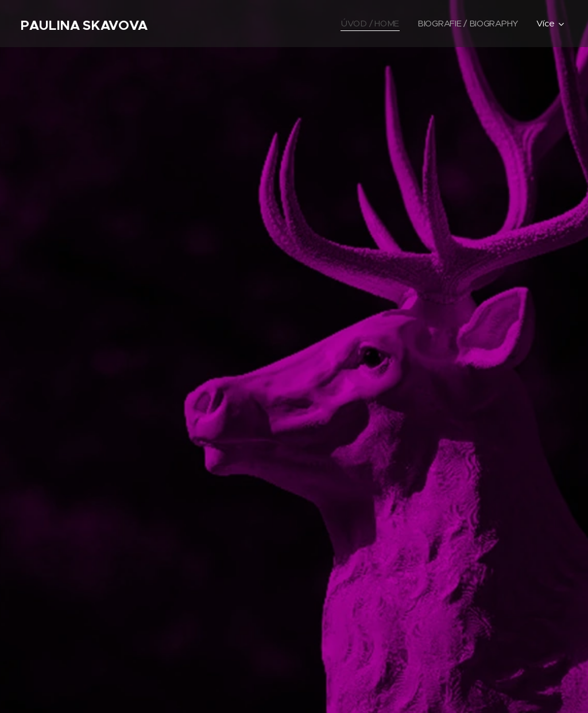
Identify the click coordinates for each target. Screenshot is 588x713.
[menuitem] (369, 24)
